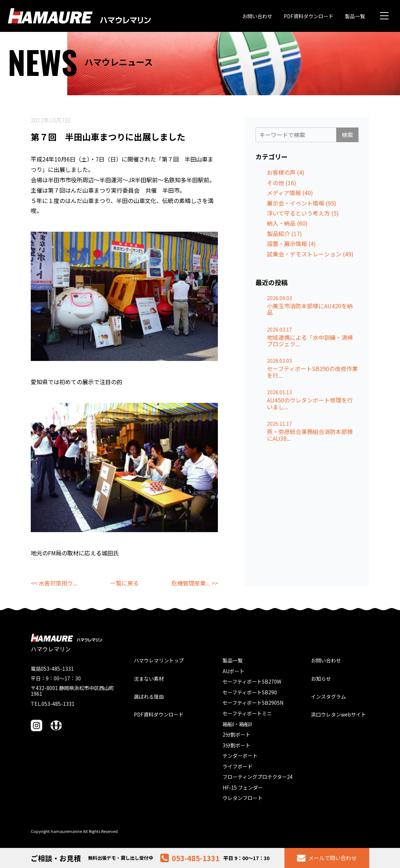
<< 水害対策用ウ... (54, 583)
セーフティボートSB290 (250, 692)
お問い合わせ (257, 16)
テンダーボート (240, 756)
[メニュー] (384, 16)
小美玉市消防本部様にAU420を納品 (310, 309)
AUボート (233, 671)
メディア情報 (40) (290, 193)
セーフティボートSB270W (252, 681)
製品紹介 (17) (284, 233)
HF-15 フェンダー (243, 787)
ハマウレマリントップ (159, 660)
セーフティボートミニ (247, 713)
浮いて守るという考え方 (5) (303, 213)
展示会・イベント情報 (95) (302, 203)
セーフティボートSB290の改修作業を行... (312, 372)
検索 (347, 135)
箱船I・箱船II (237, 724)
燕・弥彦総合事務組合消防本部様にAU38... (310, 435)
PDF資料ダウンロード (309, 16)
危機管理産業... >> (195, 583)
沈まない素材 (149, 679)
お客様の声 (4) (286, 172)
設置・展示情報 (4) (291, 243)
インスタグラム (328, 696)
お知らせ (321, 679)
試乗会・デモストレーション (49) (310, 254)
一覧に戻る (125, 583)
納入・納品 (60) (287, 223)
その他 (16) (282, 183)
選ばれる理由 (149, 696)
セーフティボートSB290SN (253, 703)
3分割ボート (236, 745)
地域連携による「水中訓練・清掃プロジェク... (310, 341)
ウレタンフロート (243, 798)
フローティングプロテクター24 (258, 777)
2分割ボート (236, 734)
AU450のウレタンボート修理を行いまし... (310, 403)
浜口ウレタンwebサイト (338, 714)
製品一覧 (355, 16)
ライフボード (238, 766)
